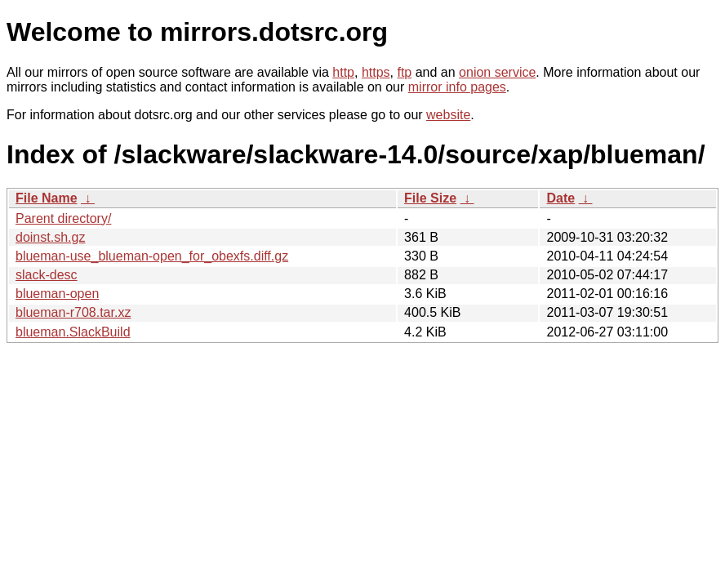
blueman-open (57, 294)
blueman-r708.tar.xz (73, 312)
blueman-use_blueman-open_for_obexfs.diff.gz (152, 256)
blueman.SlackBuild (73, 332)
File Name (47, 198)
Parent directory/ (63, 218)
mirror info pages (457, 87)
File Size (430, 198)
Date (560, 198)
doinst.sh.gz (50, 237)
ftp (404, 72)
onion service (497, 72)
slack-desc (47, 275)
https (376, 72)
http (343, 72)
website (448, 115)
